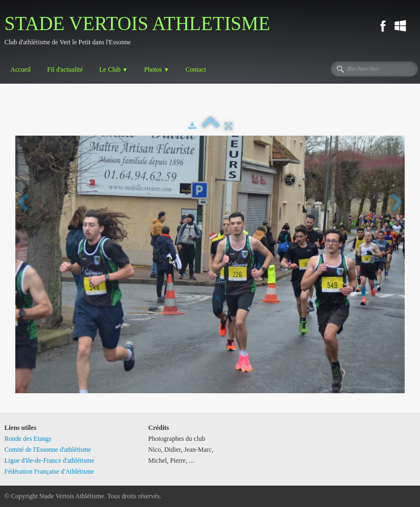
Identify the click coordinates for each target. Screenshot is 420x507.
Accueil (21, 69)
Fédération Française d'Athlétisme (49, 471)
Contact (196, 69)
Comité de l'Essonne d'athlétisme (48, 450)
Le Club (113, 69)
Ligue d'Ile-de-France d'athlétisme (49, 461)
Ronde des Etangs (28, 439)
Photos (157, 69)
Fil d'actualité (65, 69)
